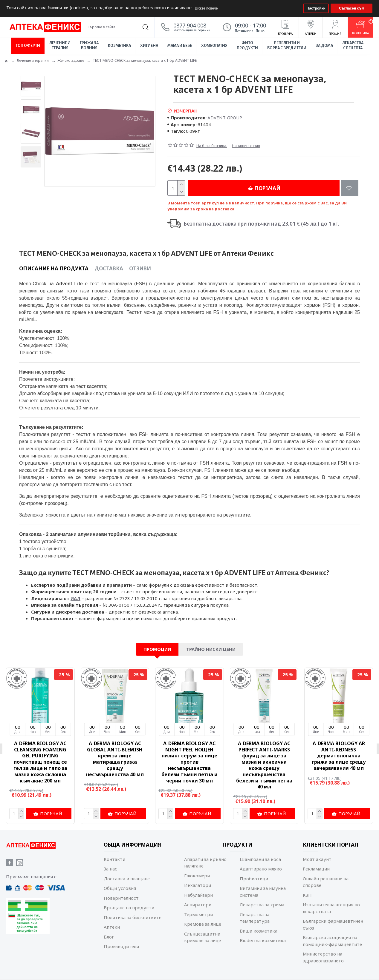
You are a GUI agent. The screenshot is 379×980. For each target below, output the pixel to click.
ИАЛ (75, 598)
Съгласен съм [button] (352, 8)
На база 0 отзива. (212, 146)
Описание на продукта (54, 269)
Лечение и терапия (33, 60)
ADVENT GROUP (225, 118)
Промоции (157, 649)
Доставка (109, 269)
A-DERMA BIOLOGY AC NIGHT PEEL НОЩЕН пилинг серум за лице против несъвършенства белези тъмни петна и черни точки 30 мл (189, 762)
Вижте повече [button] (206, 8)
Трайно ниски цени (211, 649)
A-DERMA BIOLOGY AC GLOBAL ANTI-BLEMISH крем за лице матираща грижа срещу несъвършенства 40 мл (115, 759)
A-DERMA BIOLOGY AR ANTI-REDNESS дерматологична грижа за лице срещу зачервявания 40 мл (339, 756)
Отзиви (140, 269)
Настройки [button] (316, 8)
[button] (298, 8)
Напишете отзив (246, 146)
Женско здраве (71, 60)
